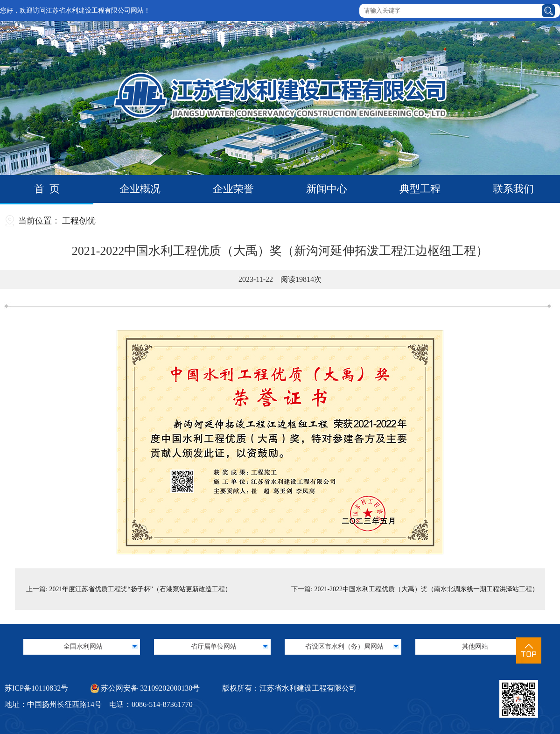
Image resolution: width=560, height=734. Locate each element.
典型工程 (420, 189)
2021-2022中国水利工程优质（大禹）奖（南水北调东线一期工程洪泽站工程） (426, 589)
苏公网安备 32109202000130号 (145, 688)
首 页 (47, 189)
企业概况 (140, 189)
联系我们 (513, 189)
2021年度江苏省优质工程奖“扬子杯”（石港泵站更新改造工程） (140, 589)
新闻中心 (327, 189)
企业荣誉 (233, 189)
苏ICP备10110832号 (36, 688)
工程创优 (79, 221)
